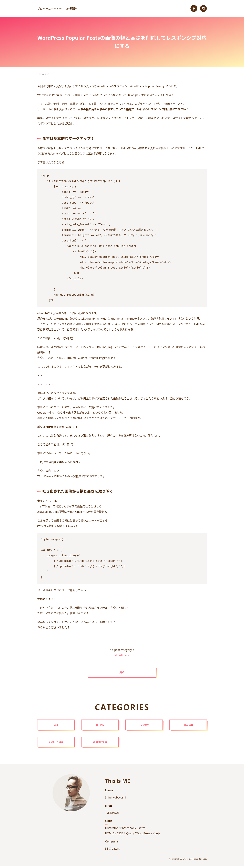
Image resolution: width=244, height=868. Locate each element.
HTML (100, 726)
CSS (56, 726)
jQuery (144, 726)
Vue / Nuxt (56, 744)
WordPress (122, 655)
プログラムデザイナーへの (57, 9)
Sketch (188, 726)
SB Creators (113, 851)
